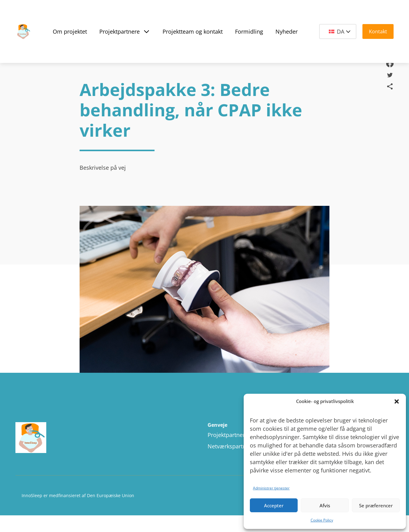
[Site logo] (76, 438)
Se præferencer (376, 505)
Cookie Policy (322, 520)
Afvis (325, 505)
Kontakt (378, 31)
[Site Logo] (23, 31)
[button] (397, 401)
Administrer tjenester (271, 488)
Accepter (274, 505)
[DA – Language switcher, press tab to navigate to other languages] (338, 31)
